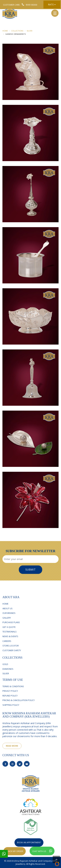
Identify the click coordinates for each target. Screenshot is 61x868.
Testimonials (10, 635)
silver (6, 677)
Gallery (7, 621)
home (5, 31)
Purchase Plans (11, 626)
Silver (30, 31)
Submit (30, 570)
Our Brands (9, 617)
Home (5, 607)
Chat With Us (42, 851)
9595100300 (29, 5)
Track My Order (15, 851)
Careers (7, 644)
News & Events (10, 640)
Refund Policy (10, 699)
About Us (7, 612)
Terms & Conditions (13, 689)
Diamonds (8, 672)
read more (12, 749)
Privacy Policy (10, 694)
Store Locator (11, 649)
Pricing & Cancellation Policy (19, 703)
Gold (5, 667)
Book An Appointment (29, 842)
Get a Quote (9, 630)
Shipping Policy (11, 708)
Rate (52, 4)
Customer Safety (12, 654)
